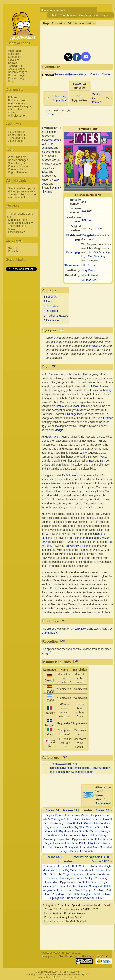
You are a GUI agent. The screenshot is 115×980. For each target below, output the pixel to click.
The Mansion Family (97, 831)
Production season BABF (91, 857)
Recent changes (18, 72)
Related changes (18, 160)
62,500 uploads (17, 135)
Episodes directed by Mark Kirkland (65, 921)
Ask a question (17, 69)
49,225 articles (17, 132)
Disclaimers (88, 956)
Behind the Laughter (82, 851)
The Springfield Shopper (22, 194)
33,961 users (16, 141)
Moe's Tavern (53, 437)
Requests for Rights (20, 106)
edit (62, 330)
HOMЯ (100, 898)
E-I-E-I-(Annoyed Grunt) (61, 823)
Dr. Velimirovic (71, 475)
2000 (100, 229)
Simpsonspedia (17, 198)
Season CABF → (102, 861)
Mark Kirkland (90, 275)
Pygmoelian (103, 803)
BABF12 (86, 220)
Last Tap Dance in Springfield (60, 847)
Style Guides (16, 110)
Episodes (14, 54)
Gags (83, 74)
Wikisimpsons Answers (22, 191)
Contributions (68, 15)
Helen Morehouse (83, 538)
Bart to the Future (100, 839)
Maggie (59, 430)
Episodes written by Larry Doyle (63, 917)
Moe (51, 114)
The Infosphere (17, 226)
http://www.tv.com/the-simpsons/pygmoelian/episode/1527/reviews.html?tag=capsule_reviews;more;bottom (80, 768)
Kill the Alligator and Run (94, 843)
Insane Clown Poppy (78, 890)
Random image (17, 78)
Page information (18, 172)
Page (46, 23)
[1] (50, 652)
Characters (14, 57)
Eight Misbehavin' (56, 827)
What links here (17, 157)
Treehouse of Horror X (99, 819)
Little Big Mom (61, 831)
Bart (92, 461)
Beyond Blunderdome (58, 815)
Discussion (58, 23)
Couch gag (73, 252)
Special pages (16, 163)
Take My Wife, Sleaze (82, 827)
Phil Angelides (74, 414)
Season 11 (79, 84)
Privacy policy (49, 956)
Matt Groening (101, 252)
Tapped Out (15, 66)
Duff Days (94, 386)
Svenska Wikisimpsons (22, 188)
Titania (60, 406)
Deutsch (13, 251)
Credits (95, 74)
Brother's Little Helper (86, 815)
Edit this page (76, 23)
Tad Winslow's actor (76, 546)
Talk (54, 15)
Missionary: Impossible (56, 839)
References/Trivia (65, 74)
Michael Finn (77, 406)
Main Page (14, 51)
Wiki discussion (17, 116)
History (91, 23)
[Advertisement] (21, 329)
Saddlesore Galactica (59, 835)
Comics (12, 63)
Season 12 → (104, 810)
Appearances (74, 74)
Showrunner (72, 265)
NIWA (11, 229)
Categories (49, 905)
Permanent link (17, 169)
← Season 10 (51, 810)
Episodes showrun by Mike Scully (91, 905)
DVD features (88, 280)
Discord (12, 113)
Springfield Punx (18, 220)
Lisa (103, 461)
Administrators (16, 103)
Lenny (83, 453)
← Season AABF (53, 857)
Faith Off (77, 831)
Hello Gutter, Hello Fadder (93, 823)
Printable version (18, 166)
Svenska (13, 248)
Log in (105, 15)
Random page (16, 75)
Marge (109, 390)
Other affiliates (17, 232)
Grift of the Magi (59, 874)
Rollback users (17, 100)
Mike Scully (88, 265)
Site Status (102, 956)
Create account (89, 15)
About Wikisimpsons (69, 956)
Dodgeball (88, 235)
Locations (14, 60)
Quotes (106, 74)
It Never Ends (97, 346)
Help (11, 81)
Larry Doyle (88, 270)
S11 (84, 211)
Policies (13, 97)
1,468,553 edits (17, 138)
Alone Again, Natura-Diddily (90, 835)
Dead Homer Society (20, 223)
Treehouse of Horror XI (80, 898)
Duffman (108, 418)
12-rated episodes (74, 913)
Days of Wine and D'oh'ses (61, 843)
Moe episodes (52, 913)
